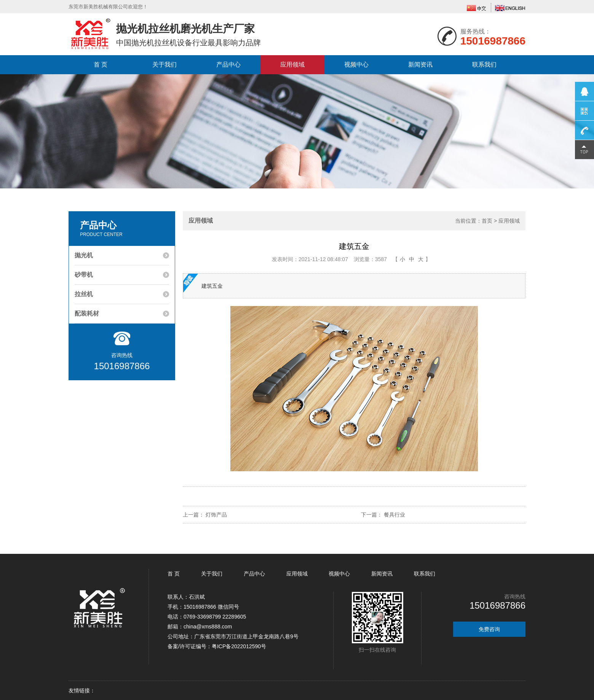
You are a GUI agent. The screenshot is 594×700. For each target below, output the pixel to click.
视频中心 (356, 65)
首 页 (101, 65)
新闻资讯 (420, 65)
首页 (487, 221)
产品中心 (228, 65)
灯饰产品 (216, 515)
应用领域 (292, 65)
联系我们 (484, 65)
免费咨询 (489, 629)
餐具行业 (394, 515)
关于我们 (164, 65)
